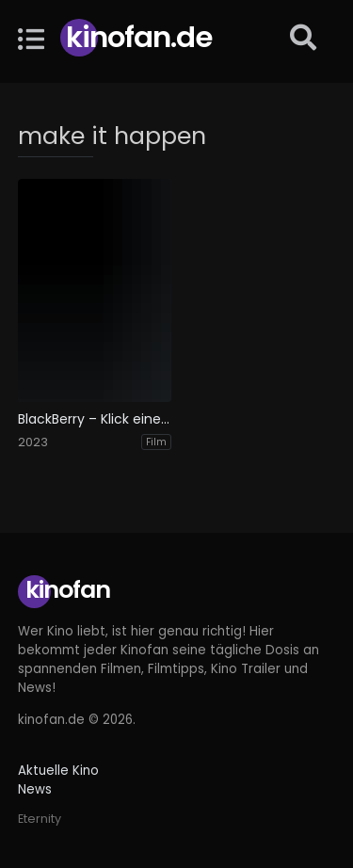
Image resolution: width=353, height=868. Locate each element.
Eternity (40, 819)
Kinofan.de (139, 37)
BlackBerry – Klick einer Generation (95, 419)
